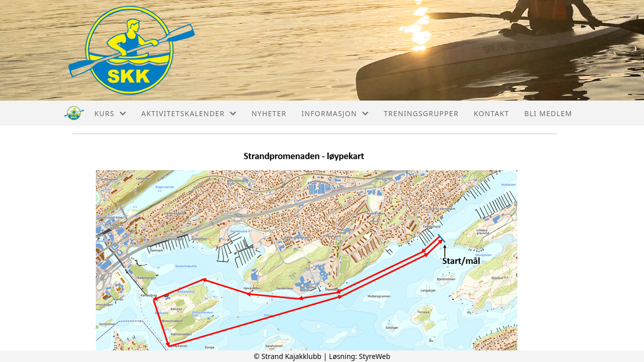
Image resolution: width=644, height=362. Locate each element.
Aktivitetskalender (189, 113)
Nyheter (269, 113)
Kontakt (492, 113)
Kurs (110, 113)
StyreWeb (375, 356)
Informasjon (335, 113)
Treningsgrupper (421, 113)
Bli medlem (548, 113)
